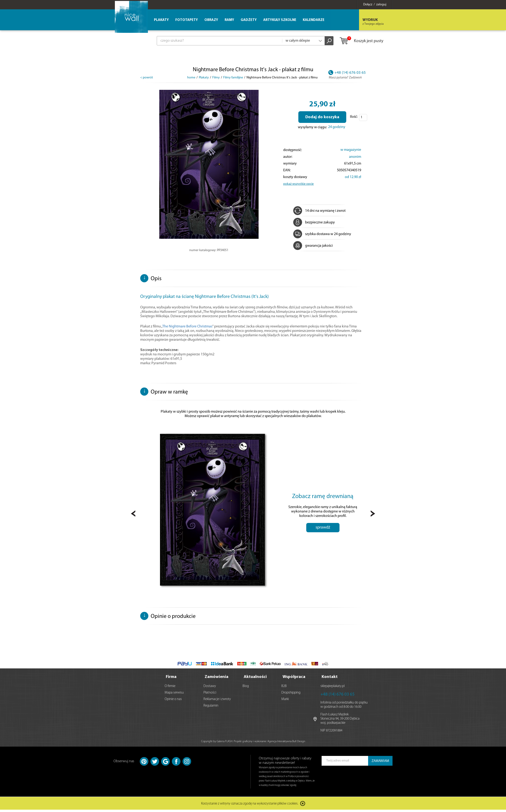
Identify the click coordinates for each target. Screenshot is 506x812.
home (191, 78)
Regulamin (211, 708)
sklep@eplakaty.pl (333, 688)
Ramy (229, 20)
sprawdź (323, 532)
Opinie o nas (173, 701)
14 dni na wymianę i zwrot (319, 211)
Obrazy (211, 20)
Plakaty (161, 20)
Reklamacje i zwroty (217, 701)
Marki (285, 701)
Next (373, 515)
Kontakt (330, 679)
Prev (133, 515)
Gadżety (249, 20)
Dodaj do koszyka (322, 117)
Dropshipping (291, 695)
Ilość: (354, 117)
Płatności (210, 695)
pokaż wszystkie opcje (298, 184)
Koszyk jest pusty (361, 41)
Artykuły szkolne (280, 20)
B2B (284, 688)
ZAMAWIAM (380, 763)
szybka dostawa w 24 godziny (322, 234)
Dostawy (210, 688)
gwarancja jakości (313, 246)
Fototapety (187, 20)
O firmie (170, 688)
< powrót (147, 78)
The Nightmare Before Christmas (187, 327)
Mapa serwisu (174, 695)
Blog (246, 688)
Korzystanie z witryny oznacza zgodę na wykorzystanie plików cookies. (250, 806)
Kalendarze (314, 20)
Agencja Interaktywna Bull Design (286, 744)
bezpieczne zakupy (314, 222)
